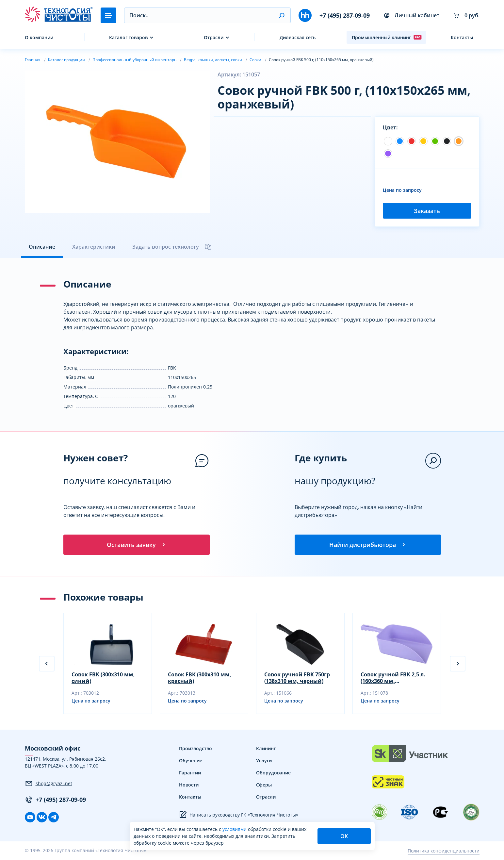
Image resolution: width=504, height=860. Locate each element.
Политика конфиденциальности (444, 851)
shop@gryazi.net (49, 784)
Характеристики (94, 247)
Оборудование (273, 773)
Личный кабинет (412, 15)
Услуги (264, 761)
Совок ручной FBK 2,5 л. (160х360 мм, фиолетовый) (393, 678)
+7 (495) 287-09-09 (345, 15)
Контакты (462, 37)
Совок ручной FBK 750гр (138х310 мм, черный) (297, 678)
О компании (39, 37)
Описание (42, 247)
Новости (189, 785)
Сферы (264, 785)
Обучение (191, 761)
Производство (195, 749)
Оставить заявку (137, 545)
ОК (344, 836)
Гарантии (190, 773)
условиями (235, 829)
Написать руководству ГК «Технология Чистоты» (239, 815)
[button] (281, 15)
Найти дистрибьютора (368, 545)
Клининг (266, 749)
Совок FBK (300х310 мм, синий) (103, 678)
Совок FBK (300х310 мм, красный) (200, 678)
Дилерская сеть (298, 37)
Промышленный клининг (387, 37)
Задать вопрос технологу (172, 247)
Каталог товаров (128, 37)
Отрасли (214, 37)
